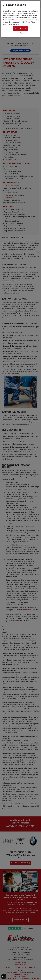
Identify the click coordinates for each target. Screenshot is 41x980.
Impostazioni (20, 33)
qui (18, 24)
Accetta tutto (20, 29)
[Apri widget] (4, 976)
